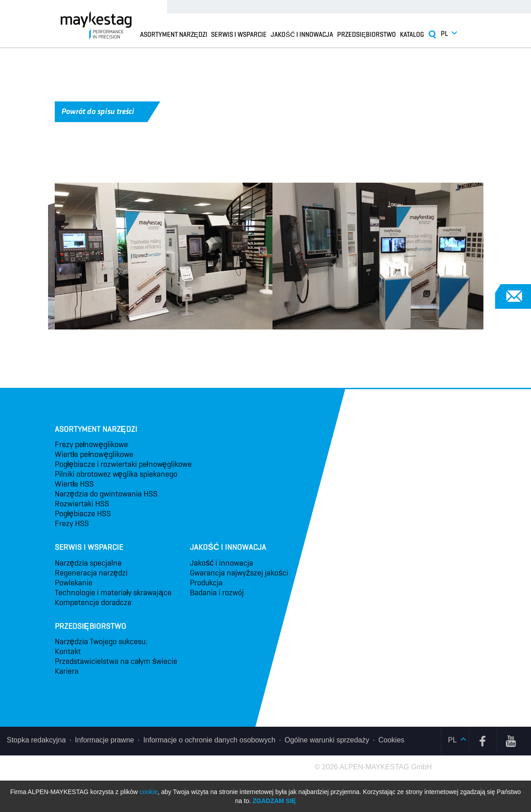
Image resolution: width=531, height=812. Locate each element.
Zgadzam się (274, 801)
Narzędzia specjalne (88, 563)
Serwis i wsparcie (239, 34)
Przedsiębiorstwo (366, 34)
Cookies (391, 740)
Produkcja (206, 583)
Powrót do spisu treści (105, 112)
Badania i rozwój (217, 593)
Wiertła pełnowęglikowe (94, 454)
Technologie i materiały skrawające (113, 593)
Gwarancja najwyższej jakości (239, 573)
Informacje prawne (105, 740)
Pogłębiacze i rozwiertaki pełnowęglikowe (123, 464)
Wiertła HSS (75, 484)
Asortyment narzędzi (174, 34)
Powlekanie (74, 583)
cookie (149, 792)
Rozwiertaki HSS (82, 504)
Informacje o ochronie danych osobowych (209, 740)
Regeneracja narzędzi (91, 573)
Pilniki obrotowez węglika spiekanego (116, 474)
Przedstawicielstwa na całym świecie (116, 661)
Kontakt (68, 651)
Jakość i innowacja (302, 34)
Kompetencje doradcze (93, 602)
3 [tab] (284, 343)
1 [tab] (194, 343)
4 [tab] (329, 343)
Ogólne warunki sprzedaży (327, 740)
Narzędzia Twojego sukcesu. (101, 641)
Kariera (67, 671)
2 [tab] (239, 343)
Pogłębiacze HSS (83, 514)
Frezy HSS (72, 523)
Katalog (412, 34)
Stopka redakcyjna (36, 740)
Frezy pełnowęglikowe (91, 444)
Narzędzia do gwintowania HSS (106, 494)
